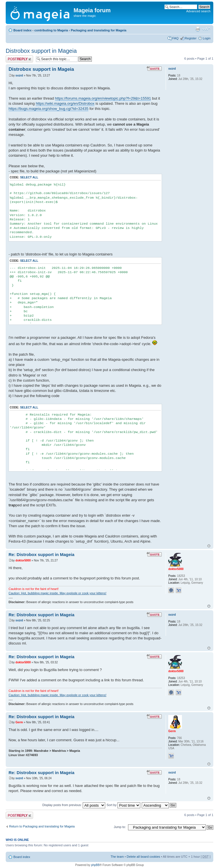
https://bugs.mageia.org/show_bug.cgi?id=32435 (48, 109)
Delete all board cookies (143, 857)
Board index (23, 30)
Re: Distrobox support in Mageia (41, 554)
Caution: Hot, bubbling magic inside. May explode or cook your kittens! (57, 593)
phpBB (95, 865)
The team (117, 857)
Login (207, 38)
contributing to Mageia (51, 30)
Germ (19, 722)
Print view (198, 29)
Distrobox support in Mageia (41, 51)
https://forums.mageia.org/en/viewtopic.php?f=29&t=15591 (103, 98)
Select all (29, 177)
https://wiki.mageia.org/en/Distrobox (65, 103)
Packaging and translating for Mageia (99, 30)
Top (209, 546)
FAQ (175, 38)
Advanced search (198, 11)
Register (191, 38)
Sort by (123, 805)
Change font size (206, 29)
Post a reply (19, 59)
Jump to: (120, 827)
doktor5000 (23, 560)
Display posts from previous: (74, 805)
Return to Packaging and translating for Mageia (42, 826)
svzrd (19, 75)
